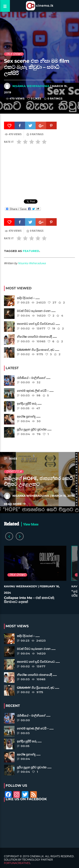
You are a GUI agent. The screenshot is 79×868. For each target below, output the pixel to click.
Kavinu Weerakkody (21, 586)
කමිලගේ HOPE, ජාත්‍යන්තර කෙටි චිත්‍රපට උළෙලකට (38, 481)
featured (31, 251)
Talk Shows (14, 54)
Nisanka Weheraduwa (31, 86)
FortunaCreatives (17, 863)
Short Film (14, 472)
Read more (15, 504)
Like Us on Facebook (26, 799)
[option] (35, 577)
